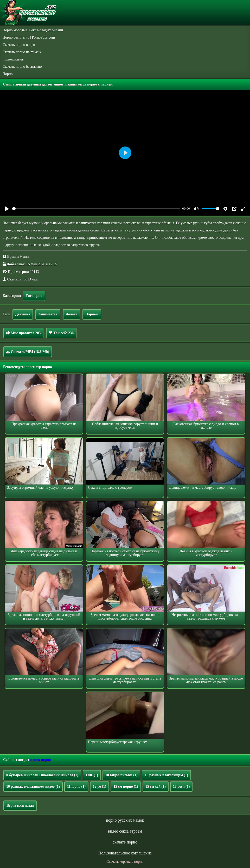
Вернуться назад (20, 806)
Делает (72, 314)
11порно (76, 787)
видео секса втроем (125, 831)
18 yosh (181, 787)
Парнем (92, 314)
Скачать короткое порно (125, 862)
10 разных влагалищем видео (33, 787)
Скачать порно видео (19, 45)
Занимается (48, 314)
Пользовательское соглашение (125, 853)
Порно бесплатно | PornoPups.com (29, 37)
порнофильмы (14, 59)
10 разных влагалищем (166, 775)
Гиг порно (34, 296)
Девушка (23, 314)
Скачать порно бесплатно (22, 67)
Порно (8, 74)
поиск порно (40, 760)
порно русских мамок (125, 820)
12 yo (100, 787)
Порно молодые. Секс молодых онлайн (33, 30)
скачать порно (125, 842)
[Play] (7, 209)
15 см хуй (156, 787)
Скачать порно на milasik (22, 52)
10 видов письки (121, 775)
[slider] (96, 209)
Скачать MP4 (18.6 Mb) (28, 352)
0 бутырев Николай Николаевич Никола (42, 775)
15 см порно (126, 787)
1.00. (92, 775)
